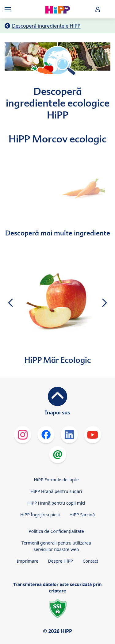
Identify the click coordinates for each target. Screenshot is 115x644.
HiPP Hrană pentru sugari (56, 491)
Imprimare (28, 561)
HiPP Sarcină (82, 515)
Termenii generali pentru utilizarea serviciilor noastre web (56, 546)
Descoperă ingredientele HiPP (46, 26)
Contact (91, 561)
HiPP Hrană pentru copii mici (56, 503)
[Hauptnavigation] (9, 9)
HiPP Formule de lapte (56, 480)
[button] (98, 9)
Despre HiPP (61, 561)
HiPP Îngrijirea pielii (40, 515)
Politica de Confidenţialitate (56, 531)
